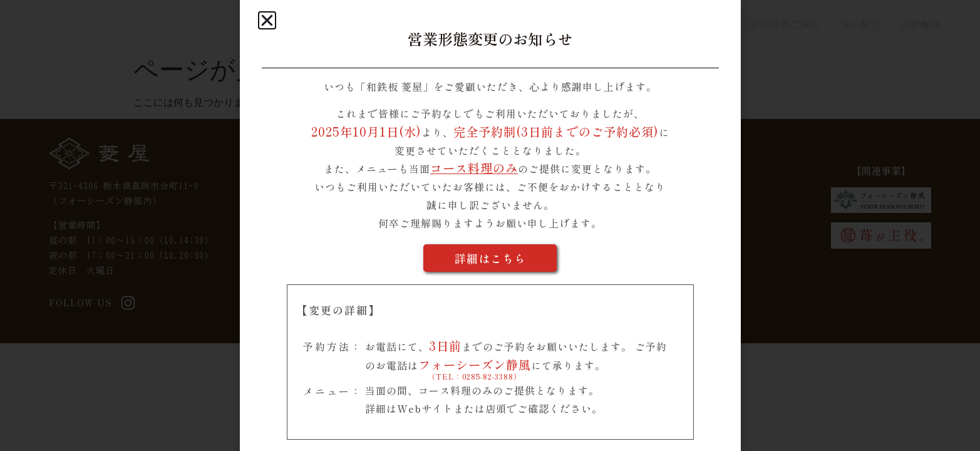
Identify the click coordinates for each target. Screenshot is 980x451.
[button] (267, 20)
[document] (490, 225)
